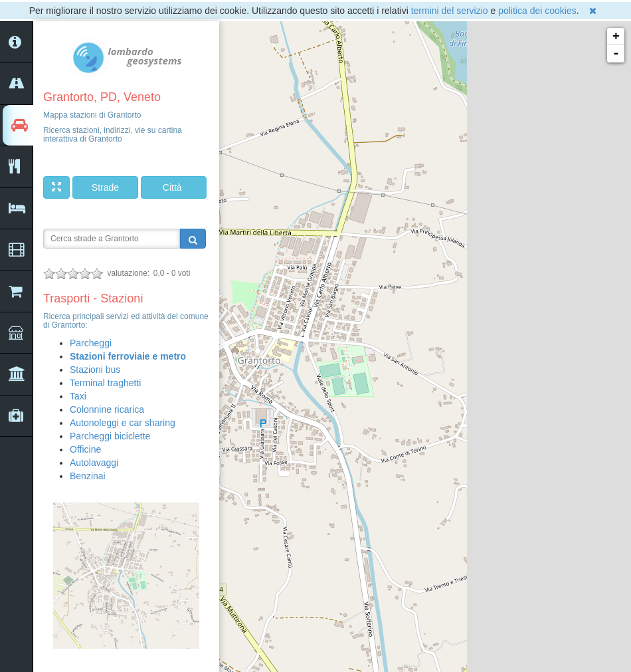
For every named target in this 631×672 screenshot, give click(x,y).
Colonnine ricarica (107, 409)
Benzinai (88, 476)
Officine (85, 449)
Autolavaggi (94, 463)
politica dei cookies (537, 11)
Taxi (78, 396)
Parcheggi (91, 343)
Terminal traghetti (105, 383)
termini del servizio (450, 11)
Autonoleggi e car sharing (123, 423)
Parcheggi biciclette (110, 436)
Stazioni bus (95, 370)
